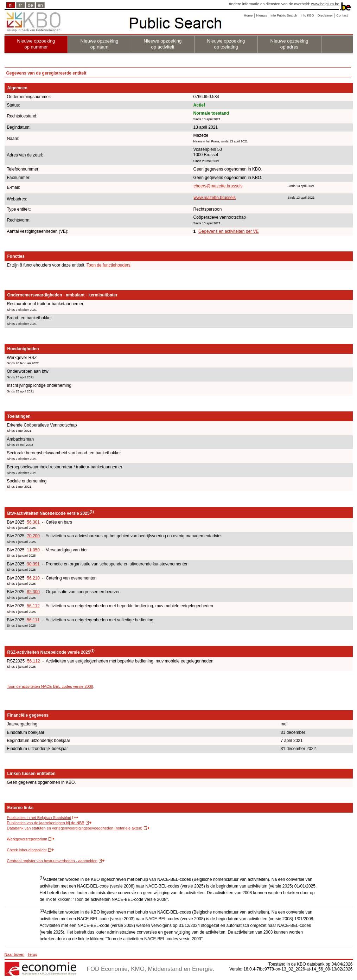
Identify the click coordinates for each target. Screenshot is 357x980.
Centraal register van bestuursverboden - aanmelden (52, 861)
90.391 (33, 564)
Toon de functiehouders (109, 265)
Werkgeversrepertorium (27, 839)
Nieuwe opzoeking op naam (100, 44)
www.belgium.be (325, 4)
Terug (32, 954)
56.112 (33, 606)
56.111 (33, 620)
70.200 (33, 536)
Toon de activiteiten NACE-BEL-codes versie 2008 (50, 686)
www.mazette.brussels (215, 198)
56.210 (33, 578)
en (40, 5)
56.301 (33, 522)
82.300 (33, 592)
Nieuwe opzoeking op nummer (36, 44)
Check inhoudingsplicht (27, 850)
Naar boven (15, 954)
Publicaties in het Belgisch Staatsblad (39, 818)
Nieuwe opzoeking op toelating (226, 44)
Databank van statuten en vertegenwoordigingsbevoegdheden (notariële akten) (75, 828)
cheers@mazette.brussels (218, 186)
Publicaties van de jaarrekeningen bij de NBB (46, 823)
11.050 (33, 550)
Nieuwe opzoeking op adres (289, 44)
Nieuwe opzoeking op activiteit (163, 44)
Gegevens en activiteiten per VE (228, 231)
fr (20, 5)
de (30, 5)
